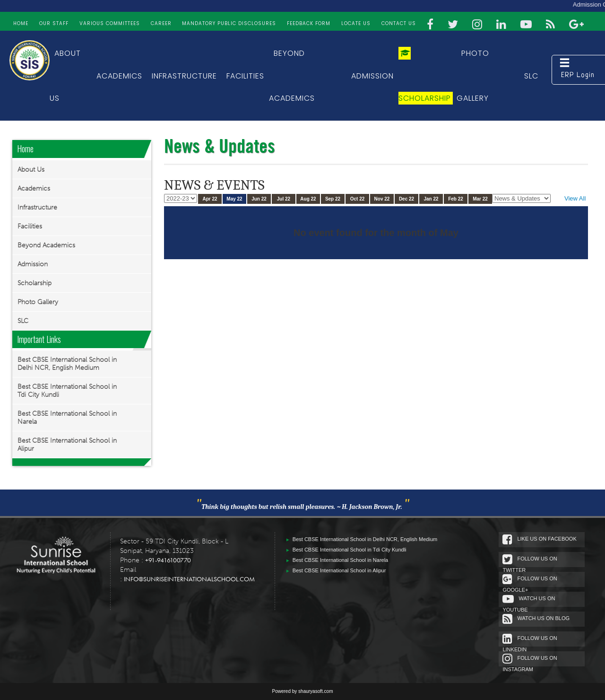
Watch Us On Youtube (538, 600)
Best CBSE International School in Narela (67, 418)
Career (161, 23)
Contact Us (399, 23)
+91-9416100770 (168, 560)
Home (21, 23)
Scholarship (35, 283)
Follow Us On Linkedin (539, 640)
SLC (531, 76)
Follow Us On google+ (539, 580)
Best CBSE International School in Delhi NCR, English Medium (67, 364)
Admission (372, 76)
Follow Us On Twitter (539, 560)
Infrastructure (184, 76)
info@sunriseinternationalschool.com (189, 579)
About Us (31, 170)
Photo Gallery (38, 302)
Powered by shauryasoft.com (303, 691)
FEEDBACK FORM (309, 23)
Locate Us (356, 23)
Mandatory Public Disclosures (229, 23)
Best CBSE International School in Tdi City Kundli (67, 391)
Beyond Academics (46, 245)
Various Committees (110, 23)
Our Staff (54, 23)
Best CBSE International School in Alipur (67, 445)
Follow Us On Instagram (539, 660)
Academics (119, 76)
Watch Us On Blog (545, 619)
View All (575, 198)
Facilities (245, 76)
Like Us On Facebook (548, 539)
